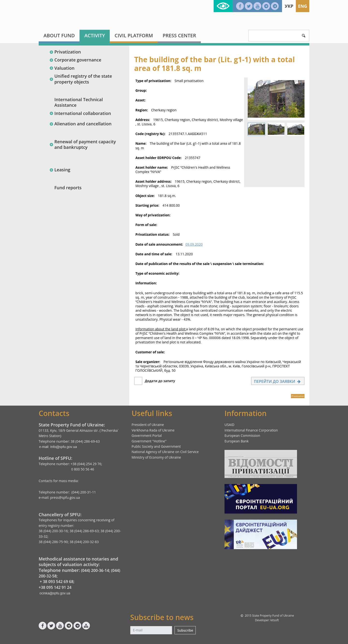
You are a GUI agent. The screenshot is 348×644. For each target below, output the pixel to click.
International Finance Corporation (251, 430)
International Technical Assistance (79, 102)
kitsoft (275, 620)
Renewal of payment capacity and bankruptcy (83, 144)
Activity (95, 35)
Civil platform (134, 35)
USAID (229, 425)
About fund (59, 35)
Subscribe (185, 630)
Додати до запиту (160, 381)
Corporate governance (75, 60)
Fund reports (68, 188)
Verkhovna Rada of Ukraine (153, 430)
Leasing (60, 170)
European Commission (242, 436)
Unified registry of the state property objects (81, 79)
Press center (179, 35)
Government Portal (147, 436)
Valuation (62, 68)
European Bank (237, 441)
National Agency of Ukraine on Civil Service (165, 452)
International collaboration (80, 113)
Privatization (65, 52)
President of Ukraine (148, 425)
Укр (289, 6)
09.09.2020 (194, 244)
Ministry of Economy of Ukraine (156, 457)
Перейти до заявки (278, 381)
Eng (303, 6)
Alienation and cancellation (80, 124)
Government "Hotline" (149, 441)
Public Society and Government (156, 446)
